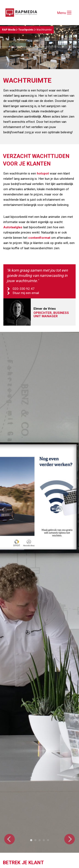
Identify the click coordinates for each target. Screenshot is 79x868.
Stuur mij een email (26, 293)
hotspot (43, 173)
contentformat (39, 238)
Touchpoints (26, 30)
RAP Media (9, 30)
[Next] (70, 839)
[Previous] (9, 839)
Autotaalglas (13, 227)
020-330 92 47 (24, 289)
